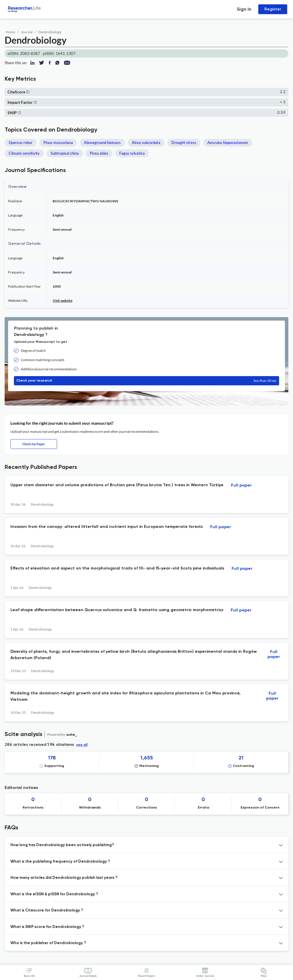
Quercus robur (21, 143)
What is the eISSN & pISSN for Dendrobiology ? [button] (54, 894)
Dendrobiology (50, 32)
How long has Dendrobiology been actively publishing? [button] (62, 845)
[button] (28, 92)
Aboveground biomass (102, 143)
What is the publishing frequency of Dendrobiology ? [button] (60, 862)
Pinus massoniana (58, 143)
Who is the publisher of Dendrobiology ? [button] (48, 943)
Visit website (63, 301)
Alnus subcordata (146, 143)
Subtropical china (65, 153)
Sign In (244, 9)
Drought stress (184, 143)
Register (273, 9)
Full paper (241, 485)
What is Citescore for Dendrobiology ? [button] (47, 910)
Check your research (146, 381)
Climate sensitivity (24, 153)
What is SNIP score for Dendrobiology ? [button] (47, 927)
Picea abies (99, 153)
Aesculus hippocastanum (228, 143)
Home (10, 32)
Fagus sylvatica (132, 153)
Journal (27, 32)
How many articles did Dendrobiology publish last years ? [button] (64, 878)
